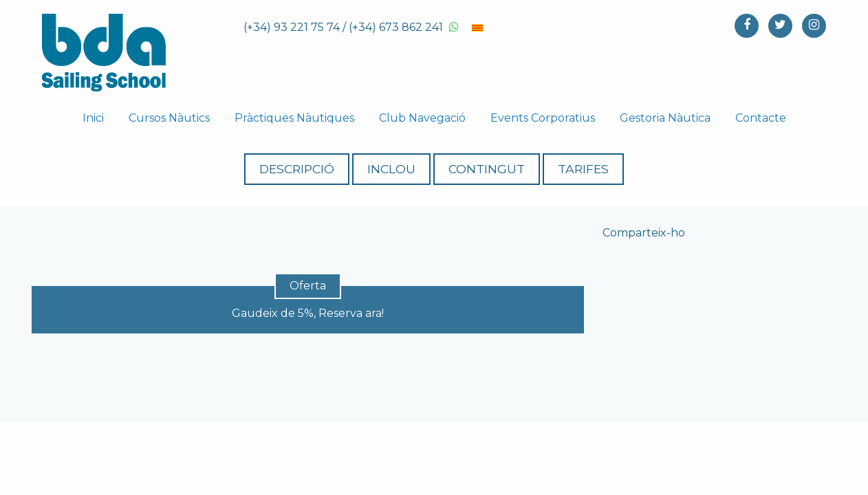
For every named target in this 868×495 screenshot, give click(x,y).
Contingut (496, 169)
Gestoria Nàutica (665, 118)
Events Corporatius (543, 118)
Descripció (268, 169)
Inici (93, 118)
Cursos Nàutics (169, 118)
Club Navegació (422, 118)
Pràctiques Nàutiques (294, 118)
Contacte (761, 118)
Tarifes (612, 169)
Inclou (382, 169)
